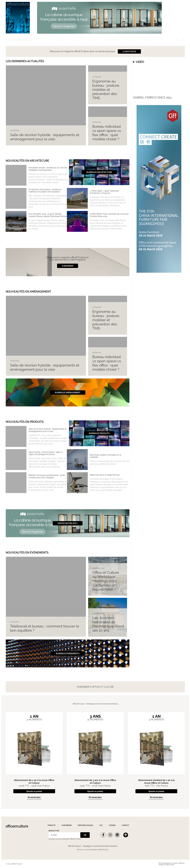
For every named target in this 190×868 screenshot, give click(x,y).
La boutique (74, 40)
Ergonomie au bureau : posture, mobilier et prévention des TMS (106, 90)
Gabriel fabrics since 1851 (152, 98)
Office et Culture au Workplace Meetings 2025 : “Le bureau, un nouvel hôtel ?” (106, 581)
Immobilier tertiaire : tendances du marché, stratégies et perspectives (48, 169)
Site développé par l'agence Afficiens (172, 863)
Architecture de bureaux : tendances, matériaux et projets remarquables (45, 191)
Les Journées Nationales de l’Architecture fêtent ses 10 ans (108, 624)
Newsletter (54, 831)
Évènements (146, 40)
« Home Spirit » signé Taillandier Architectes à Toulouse (104, 192)
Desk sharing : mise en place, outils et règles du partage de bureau (46, 453)
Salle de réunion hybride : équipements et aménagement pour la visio (45, 137)
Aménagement (112, 40)
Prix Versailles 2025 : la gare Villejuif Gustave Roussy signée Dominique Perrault (48, 215)
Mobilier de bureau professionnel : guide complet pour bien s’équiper (47, 476)
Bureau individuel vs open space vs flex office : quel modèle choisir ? (107, 133)
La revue (58, 40)
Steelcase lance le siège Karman (105, 475)
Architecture (93, 40)
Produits (130, 40)
